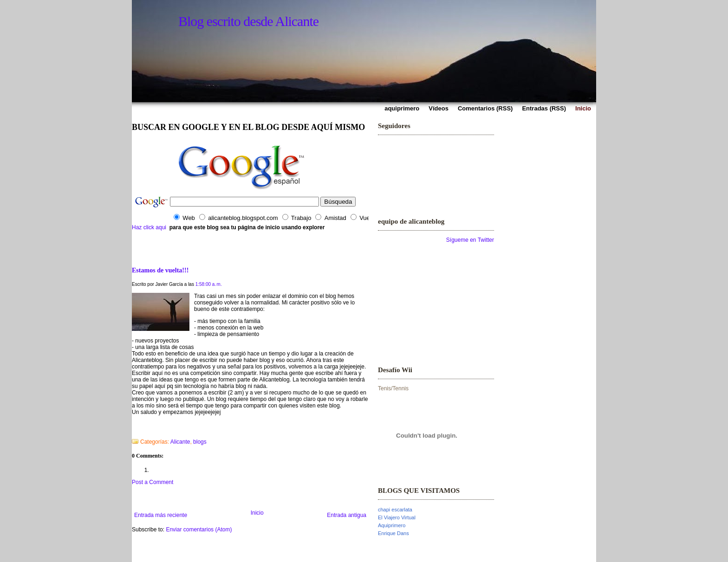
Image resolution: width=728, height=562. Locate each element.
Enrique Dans (393, 533)
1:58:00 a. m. (209, 284)
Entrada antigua (347, 515)
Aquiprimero (392, 525)
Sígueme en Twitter (470, 240)
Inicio (257, 513)
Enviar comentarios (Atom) (199, 530)
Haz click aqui (149, 227)
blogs (200, 442)
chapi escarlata (395, 510)
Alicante (180, 442)
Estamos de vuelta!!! (160, 270)
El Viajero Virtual (397, 517)
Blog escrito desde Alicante (248, 21)
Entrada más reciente (161, 515)
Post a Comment (153, 482)
